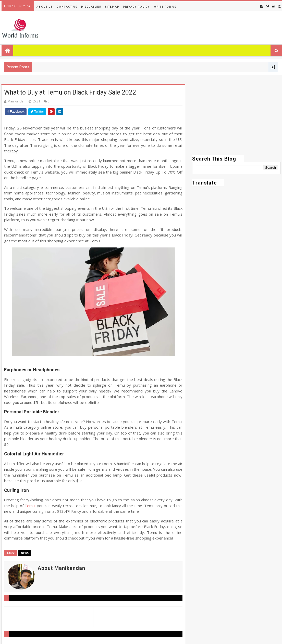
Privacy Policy (136, 7)
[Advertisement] (237, 120)
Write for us (165, 7)
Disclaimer (91, 7)
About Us (45, 7)
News (25, 553)
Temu (30, 506)
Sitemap (112, 7)
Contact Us (67, 7)
